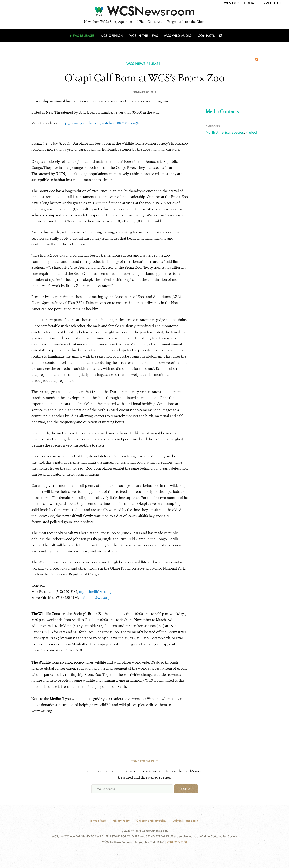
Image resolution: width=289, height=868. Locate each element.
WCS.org (232, 3)
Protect (251, 132)
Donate (251, 3)
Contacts (206, 36)
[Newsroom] (144, 12)
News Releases (83, 36)
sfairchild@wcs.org (95, 598)
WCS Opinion (113, 36)
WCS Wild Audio (178, 36)
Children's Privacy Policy (151, 821)
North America (218, 132)
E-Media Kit (272, 3)
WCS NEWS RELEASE (143, 64)
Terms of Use (98, 821)
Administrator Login (186, 821)
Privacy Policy (121, 821)
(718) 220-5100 (177, 842)
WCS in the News (144, 36)
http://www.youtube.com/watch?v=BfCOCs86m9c (100, 123)
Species (238, 132)
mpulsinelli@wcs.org (95, 592)
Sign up (186, 789)
